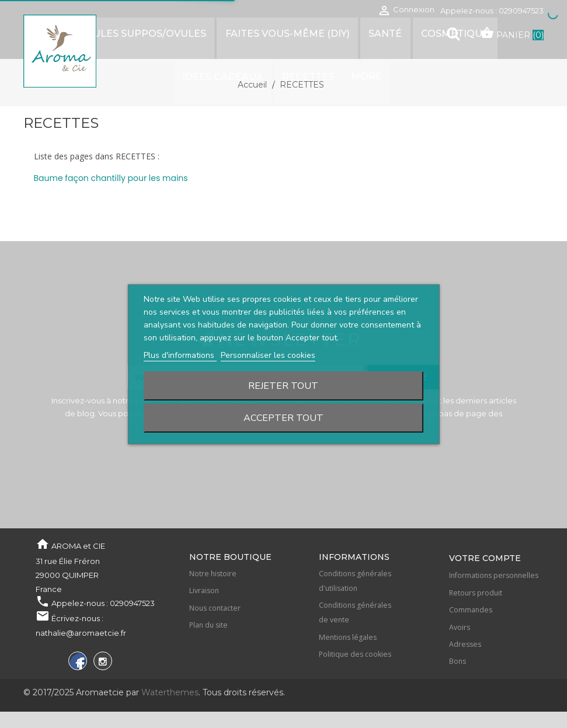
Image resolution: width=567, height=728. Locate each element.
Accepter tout (283, 418)
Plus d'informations (180, 355)
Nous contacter (215, 608)
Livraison (204, 591)
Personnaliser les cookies (268, 355)
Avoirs (460, 627)
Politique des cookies (355, 654)
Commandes (471, 610)
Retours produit (476, 593)
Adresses (465, 644)
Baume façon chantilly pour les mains (111, 178)
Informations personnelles (494, 575)
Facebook (76, 663)
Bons (458, 661)
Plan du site (208, 625)
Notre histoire (213, 574)
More (314, 75)
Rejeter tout (283, 386)
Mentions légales (348, 637)
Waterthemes (169, 692)
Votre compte (485, 558)
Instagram (101, 663)
